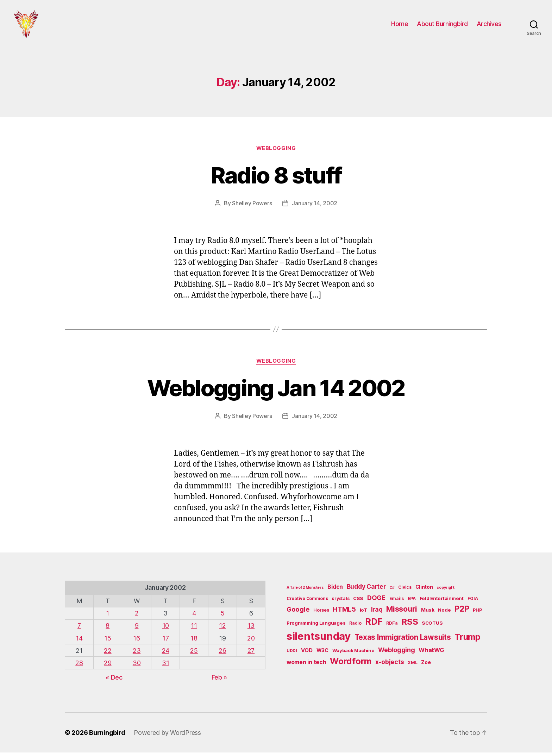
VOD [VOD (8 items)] (307, 654)
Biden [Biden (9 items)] (335, 590)
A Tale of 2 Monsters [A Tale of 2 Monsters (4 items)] (305, 591)
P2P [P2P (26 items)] (462, 612)
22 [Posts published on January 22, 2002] (108, 654)
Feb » (219, 681)
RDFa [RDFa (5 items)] (392, 627)
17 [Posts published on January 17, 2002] (165, 642)
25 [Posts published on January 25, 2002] (194, 654)
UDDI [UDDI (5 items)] (292, 654)
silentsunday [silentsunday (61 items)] (319, 640)
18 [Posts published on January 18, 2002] (194, 642)
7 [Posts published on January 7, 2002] (79, 629)
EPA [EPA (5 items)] (412, 602)
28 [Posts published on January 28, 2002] (79, 666)
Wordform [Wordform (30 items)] (351, 665)
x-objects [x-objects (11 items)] (390, 665)
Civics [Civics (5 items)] (405, 591)
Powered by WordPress (167, 736)
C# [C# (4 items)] (392, 591)
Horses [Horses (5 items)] (321, 614)
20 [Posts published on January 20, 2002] (251, 642)
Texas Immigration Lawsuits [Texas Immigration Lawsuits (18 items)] (403, 641)
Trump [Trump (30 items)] (468, 640)
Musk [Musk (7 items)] (428, 613)
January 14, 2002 (315, 207)
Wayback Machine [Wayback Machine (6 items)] (353, 654)
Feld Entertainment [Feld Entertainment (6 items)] (442, 602)
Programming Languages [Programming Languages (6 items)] (316, 626)
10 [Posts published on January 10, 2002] (166, 629)
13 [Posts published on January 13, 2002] (251, 629)
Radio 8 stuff (276, 179)
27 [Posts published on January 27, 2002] (251, 654)
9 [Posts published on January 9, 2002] (137, 629)
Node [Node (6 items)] (444, 613)
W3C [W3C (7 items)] (322, 654)
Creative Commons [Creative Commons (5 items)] (307, 602)
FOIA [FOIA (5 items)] (473, 602)
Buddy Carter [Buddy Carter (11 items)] (366, 590)
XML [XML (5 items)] (412, 666)
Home (400, 26)
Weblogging (276, 152)
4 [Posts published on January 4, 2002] (194, 617)
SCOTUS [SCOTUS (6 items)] (432, 626)
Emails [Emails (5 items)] (397, 602)
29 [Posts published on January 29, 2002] (108, 666)
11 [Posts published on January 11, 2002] (194, 629)
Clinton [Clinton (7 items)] (424, 590)
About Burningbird (442, 26)
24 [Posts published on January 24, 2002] (166, 654)
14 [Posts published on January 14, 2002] (79, 642)
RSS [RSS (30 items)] (410, 625)
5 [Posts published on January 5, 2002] (223, 617)
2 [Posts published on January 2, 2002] (137, 617)
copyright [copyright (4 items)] (446, 591)
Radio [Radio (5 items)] (355, 627)
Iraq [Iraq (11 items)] (377, 613)
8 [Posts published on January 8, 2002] (108, 629)
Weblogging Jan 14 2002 (276, 391)
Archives (489, 26)
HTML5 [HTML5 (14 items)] (344, 613)
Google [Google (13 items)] (298, 613)
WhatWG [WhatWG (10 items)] (431, 654)
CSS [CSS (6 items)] (358, 602)
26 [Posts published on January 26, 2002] (222, 654)
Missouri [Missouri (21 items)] (402, 612)
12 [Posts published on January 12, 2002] (222, 629)
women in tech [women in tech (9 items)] (306, 666)
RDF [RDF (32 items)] (374, 625)
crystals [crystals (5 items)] (340, 602)
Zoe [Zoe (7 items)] (426, 666)
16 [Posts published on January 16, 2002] (136, 642)
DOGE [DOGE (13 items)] (376, 601)
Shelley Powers (252, 207)
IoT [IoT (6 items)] (363, 613)
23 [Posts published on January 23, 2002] (137, 654)
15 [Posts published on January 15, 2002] (108, 642)
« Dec (114, 681)
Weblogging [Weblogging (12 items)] (396, 653)
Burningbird (107, 736)
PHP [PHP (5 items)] (477, 614)
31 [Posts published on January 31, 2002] (165, 666)
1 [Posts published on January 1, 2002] (108, 617)
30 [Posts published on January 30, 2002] (137, 666)
